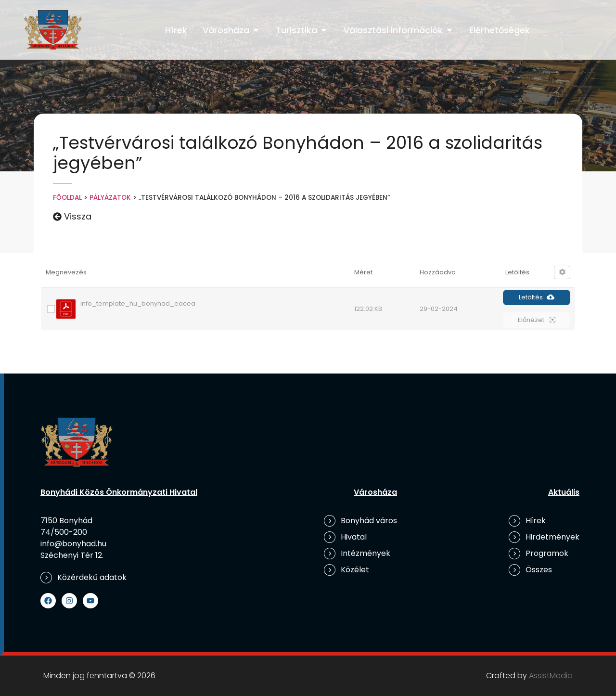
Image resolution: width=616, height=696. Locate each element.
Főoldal (67, 198)
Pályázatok (110, 198)
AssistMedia (551, 676)
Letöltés (537, 297)
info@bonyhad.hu (73, 544)
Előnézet (537, 320)
